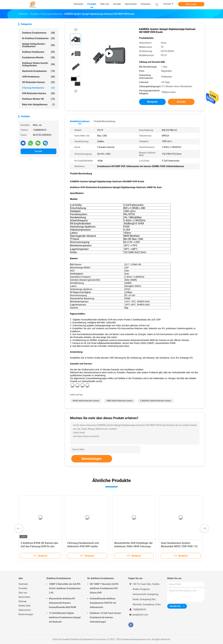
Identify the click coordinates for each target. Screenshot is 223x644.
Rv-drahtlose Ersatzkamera (38, 38)
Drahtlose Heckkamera (38, 52)
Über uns (23, 593)
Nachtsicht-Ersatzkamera (38, 71)
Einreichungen (92, 459)
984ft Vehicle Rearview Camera (120, 401)
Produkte (23, 588)
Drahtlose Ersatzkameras (38, 33)
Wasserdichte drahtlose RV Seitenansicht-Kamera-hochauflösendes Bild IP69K (63, 603)
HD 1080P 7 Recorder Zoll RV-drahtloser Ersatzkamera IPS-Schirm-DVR (104, 588)
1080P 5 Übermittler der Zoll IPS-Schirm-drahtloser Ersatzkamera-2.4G (65, 588)
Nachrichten (24, 597)
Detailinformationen (80, 121)
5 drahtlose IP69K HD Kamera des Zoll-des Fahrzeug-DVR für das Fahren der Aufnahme (39, 546)
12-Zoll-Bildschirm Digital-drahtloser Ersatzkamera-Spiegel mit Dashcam (65, 617)
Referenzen (191, 4)
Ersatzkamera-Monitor (38, 57)
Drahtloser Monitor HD (38, 99)
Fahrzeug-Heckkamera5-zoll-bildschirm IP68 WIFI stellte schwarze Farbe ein (83, 546)
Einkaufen (146, 4)
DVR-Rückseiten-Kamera (38, 93)
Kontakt (38, 151)
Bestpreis (152, 102)
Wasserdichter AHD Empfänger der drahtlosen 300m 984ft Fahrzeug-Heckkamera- (133, 546)
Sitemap (23, 601)
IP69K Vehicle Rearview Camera (86, 401)
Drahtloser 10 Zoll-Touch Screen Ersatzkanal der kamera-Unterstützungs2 (105, 617)
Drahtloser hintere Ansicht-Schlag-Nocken (38, 64)
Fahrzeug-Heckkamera (38, 88)
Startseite (23, 584)
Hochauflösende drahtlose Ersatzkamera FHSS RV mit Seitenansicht (103, 603)
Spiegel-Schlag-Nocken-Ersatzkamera (38, 45)
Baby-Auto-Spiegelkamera (38, 104)
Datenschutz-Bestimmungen (26, 612)
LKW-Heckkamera (38, 77)
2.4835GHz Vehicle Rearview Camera (155, 401)
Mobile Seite (25, 606)
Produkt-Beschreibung (105, 121)
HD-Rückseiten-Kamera (38, 82)
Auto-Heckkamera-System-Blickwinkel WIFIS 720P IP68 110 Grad (179, 546)
